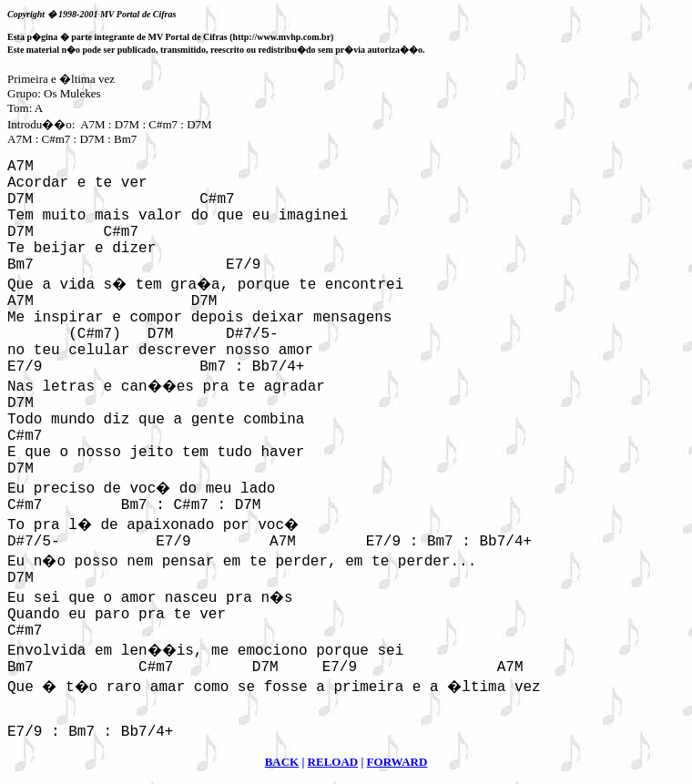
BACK (282, 762)
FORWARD (397, 762)
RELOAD (333, 762)
